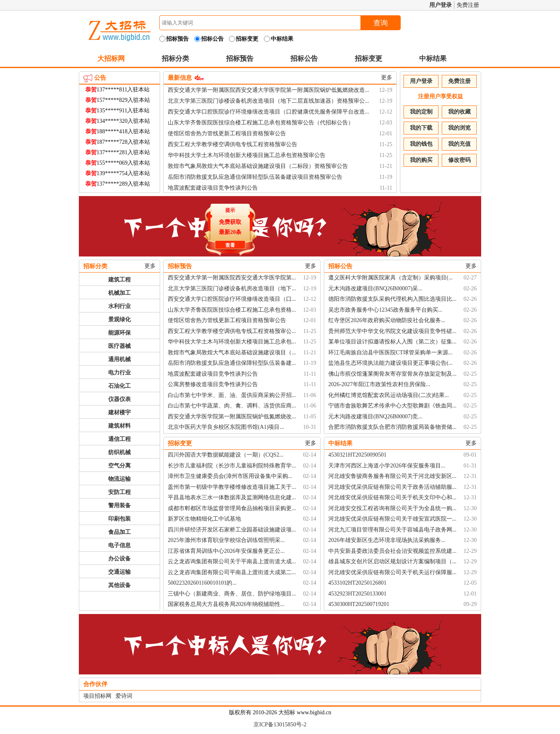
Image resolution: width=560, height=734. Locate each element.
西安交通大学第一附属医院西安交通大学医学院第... (232, 278)
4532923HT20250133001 (357, 594)
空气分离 (119, 466)
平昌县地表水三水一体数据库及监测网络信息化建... (232, 497)
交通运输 (119, 572)
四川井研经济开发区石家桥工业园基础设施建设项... (232, 530)
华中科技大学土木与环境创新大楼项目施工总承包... (232, 342)
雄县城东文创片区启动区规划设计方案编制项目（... (392, 561)
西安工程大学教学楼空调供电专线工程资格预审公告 (233, 144)
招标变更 (369, 59)
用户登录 (441, 5)
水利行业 (119, 306)
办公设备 (119, 559)
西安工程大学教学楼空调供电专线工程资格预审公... (232, 331)
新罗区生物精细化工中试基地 (204, 519)
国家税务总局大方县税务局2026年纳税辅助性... (226, 604)
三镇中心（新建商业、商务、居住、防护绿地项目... (232, 594)
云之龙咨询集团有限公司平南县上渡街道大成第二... (232, 572)
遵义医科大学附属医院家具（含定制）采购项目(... (390, 278)
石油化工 (119, 386)
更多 (387, 78)
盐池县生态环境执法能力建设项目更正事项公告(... (390, 363)
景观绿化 (119, 319)
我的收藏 (459, 112)
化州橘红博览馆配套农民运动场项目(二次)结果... (389, 395)
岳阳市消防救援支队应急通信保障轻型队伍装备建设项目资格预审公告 (255, 177)
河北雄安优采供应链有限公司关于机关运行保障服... (392, 572)
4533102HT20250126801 (357, 583)
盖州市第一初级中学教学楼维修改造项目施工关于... (232, 487)
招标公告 (304, 59)
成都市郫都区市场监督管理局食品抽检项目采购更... (232, 508)
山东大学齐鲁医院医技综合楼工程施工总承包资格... (232, 310)
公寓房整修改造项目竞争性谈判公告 (213, 384)
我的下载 (421, 128)
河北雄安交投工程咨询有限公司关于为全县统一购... (392, 508)
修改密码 (459, 160)
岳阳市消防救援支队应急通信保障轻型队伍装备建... (232, 363)
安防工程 (119, 492)
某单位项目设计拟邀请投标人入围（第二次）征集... (392, 342)
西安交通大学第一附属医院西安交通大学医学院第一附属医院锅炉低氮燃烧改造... (269, 90)
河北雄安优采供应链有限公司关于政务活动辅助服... (392, 487)
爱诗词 (124, 696)
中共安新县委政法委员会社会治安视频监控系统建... (392, 551)
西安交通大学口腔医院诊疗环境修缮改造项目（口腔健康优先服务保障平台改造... (269, 112)
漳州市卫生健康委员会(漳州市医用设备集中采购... (230, 476)
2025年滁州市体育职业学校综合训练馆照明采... (226, 540)
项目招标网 (97, 696)
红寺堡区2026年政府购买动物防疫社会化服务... (387, 320)
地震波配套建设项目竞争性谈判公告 (213, 188)
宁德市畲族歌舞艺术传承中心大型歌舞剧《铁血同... (392, 406)
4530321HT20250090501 (357, 455)
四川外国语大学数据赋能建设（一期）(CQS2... (225, 455)
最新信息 (180, 78)
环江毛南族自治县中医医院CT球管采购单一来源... (390, 353)
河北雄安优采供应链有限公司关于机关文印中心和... (392, 497)
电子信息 (119, 545)
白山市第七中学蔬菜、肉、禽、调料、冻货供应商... (232, 406)
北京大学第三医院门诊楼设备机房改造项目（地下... (232, 288)
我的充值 (459, 144)
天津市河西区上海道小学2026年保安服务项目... (387, 466)
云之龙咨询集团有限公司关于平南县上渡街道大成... (232, 561)
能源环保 (119, 333)
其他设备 (119, 585)
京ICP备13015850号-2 (280, 725)
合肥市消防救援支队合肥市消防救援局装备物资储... (392, 427)
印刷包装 (119, 519)
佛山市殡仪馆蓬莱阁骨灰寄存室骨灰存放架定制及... (392, 374)
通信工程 (119, 439)
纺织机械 (119, 452)
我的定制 (421, 112)
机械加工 (119, 293)
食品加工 (119, 532)
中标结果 (433, 59)
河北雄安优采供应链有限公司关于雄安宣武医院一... (392, 519)
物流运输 (119, 479)
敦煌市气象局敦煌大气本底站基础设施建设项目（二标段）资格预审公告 (258, 166)
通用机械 (119, 359)
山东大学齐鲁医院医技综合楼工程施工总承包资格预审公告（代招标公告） (261, 123)
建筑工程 (119, 280)
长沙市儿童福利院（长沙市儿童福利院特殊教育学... (232, 466)
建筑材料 (119, 426)
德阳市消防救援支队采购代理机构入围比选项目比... (392, 299)
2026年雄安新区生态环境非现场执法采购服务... (387, 540)
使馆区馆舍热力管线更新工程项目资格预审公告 (227, 133)
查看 (229, 244)
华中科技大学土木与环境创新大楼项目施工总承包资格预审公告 (247, 155)
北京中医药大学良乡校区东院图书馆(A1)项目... (226, 427)
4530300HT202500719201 (359, 604)
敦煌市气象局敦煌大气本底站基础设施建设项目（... (232, 353)
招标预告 (240, 59)
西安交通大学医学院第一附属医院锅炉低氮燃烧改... (232, 417)
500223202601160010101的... (202, 583)
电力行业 (119, 373)
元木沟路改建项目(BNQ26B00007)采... (375, 288)
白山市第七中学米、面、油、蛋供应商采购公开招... (232, 395)
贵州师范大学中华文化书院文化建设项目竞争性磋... (392, 331)
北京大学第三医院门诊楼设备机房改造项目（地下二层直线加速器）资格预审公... (269, 101)
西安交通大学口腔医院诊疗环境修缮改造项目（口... (232, 299)
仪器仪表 (119, 399)
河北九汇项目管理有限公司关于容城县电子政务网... (392, 530)
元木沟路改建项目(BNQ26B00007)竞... (375, 417)
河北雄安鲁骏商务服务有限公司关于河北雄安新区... (392, 476)
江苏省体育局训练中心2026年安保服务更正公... (226, 551)
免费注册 (468, 5)
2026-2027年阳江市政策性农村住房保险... (379, 384)
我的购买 (421, 160)
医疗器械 (119, 346)
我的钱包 (421, 144)
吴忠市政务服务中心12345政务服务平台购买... (385, 310)
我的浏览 (459, 128)
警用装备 (119, 506)
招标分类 (175, 59)
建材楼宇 (119, 412)
